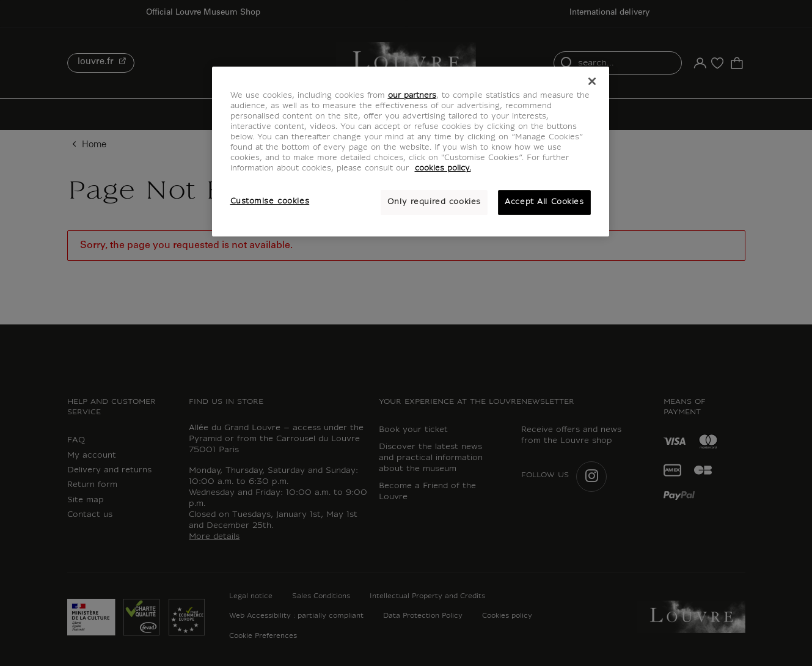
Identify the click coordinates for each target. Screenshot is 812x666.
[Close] (592, 81)
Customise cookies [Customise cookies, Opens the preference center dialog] (270, 202)
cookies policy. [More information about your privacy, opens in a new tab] (443, 169)
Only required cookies (434, 202)
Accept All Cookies (544, 202)
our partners (412, 96)
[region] (411, 152)
